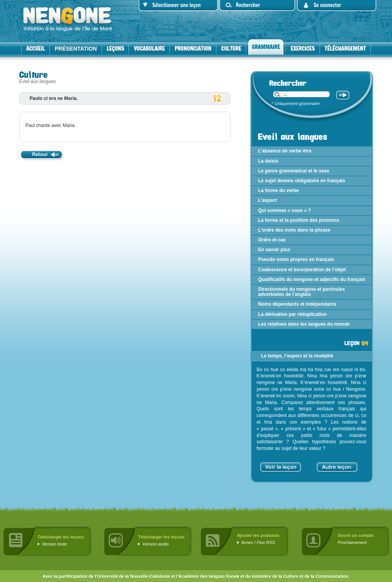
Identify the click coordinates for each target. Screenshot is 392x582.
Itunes (247, 542)
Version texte (54, 544)
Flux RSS (266, 542)
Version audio (156, 544)
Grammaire (266, 47)
